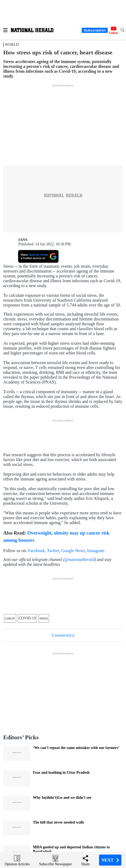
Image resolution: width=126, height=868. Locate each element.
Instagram (96, 551)
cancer (10, 618)
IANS (23, 240)
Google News (73, 551)
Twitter (53, 551)
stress (44, 618)
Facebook (36, 551)
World (12, 45)
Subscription (95, 30)
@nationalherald (80, 560)
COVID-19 (27, 618)
